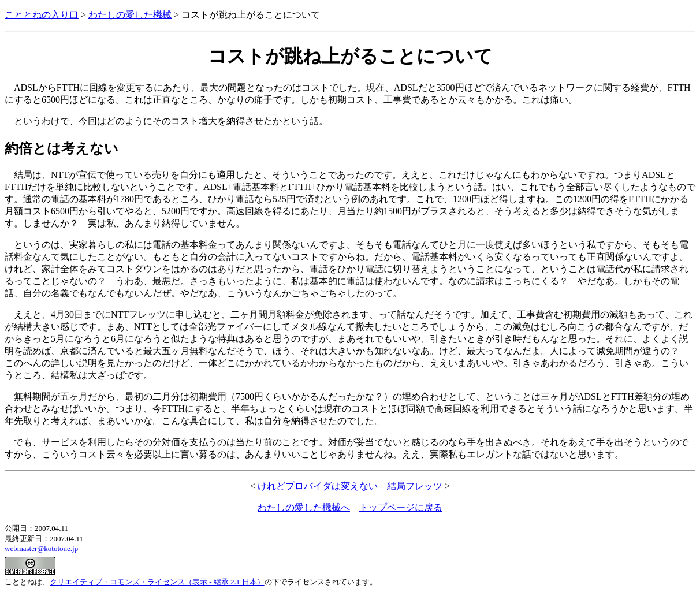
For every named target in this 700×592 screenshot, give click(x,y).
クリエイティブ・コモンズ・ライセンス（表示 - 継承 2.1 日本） (157, 582)
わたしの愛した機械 (130, 15)
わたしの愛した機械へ (304, 507)
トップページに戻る (401, 507)
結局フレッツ (415, 486)
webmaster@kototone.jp (41, 548)
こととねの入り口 (42, 15)
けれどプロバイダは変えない (318, 486)
